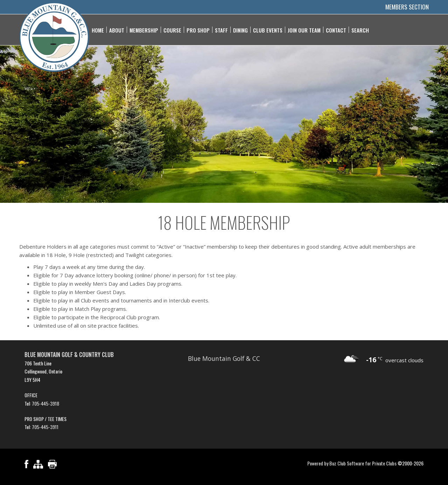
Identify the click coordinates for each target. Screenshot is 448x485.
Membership (144, 30)
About (117, 30)
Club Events (268, 30)
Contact (336, 30)
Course (172, 30)
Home (98, 30)
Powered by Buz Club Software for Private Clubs (352, 463)
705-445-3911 (45, 427)
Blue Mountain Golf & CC (224, 358)
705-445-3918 (45, 403)
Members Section (407, 7)
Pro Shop (198, 30)
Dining (240, 30)
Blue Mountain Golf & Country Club (69, 355)
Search (360, 30)
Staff (221, 30)
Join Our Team (304, 30)
